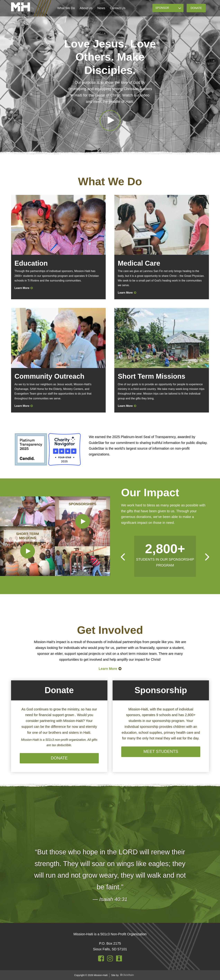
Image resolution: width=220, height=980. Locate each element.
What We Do (66, 8)
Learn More (24, 288)
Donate (196, 8)
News (101, 8)
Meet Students (161, 751)
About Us (86, 8)
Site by (123, 975)
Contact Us (118, 8)
